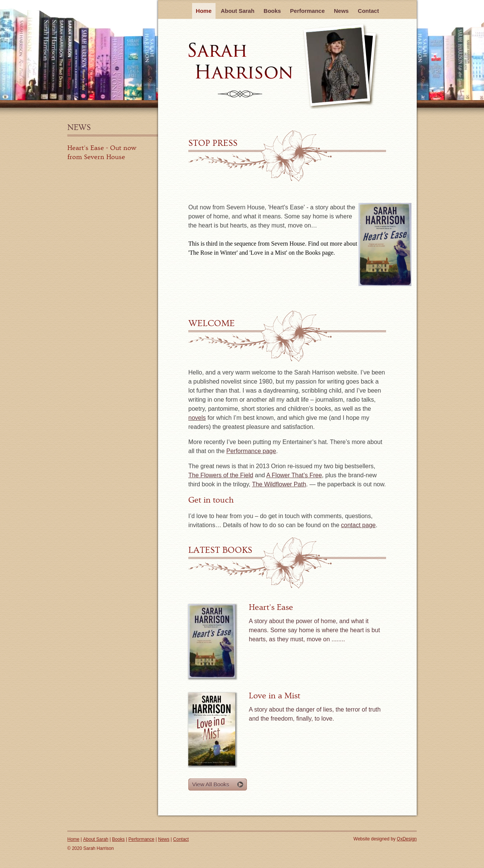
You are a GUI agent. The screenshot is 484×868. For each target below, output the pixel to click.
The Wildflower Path (279, 484)
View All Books (211, 784)
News (79, 128)
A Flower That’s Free (294, 475)
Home (204, 11)
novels (197, 418)
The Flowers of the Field (221, 475)
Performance (307, 11)
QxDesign (407, 839)
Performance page (251, 451)
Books (272, 11)
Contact (368, 11)
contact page (358, 525)
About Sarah (238, 11)
